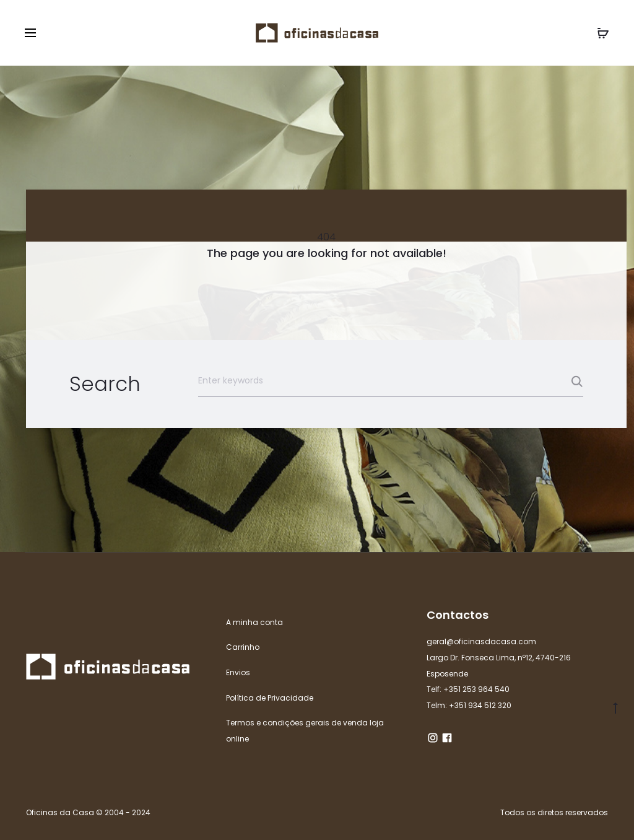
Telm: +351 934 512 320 (469, 705)
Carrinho (243, 647)
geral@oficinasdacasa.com (481, 641)
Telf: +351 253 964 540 (468, 689)
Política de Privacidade (270, 698)
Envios (238, 672)
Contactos (458, 615)
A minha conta (254, 622)
